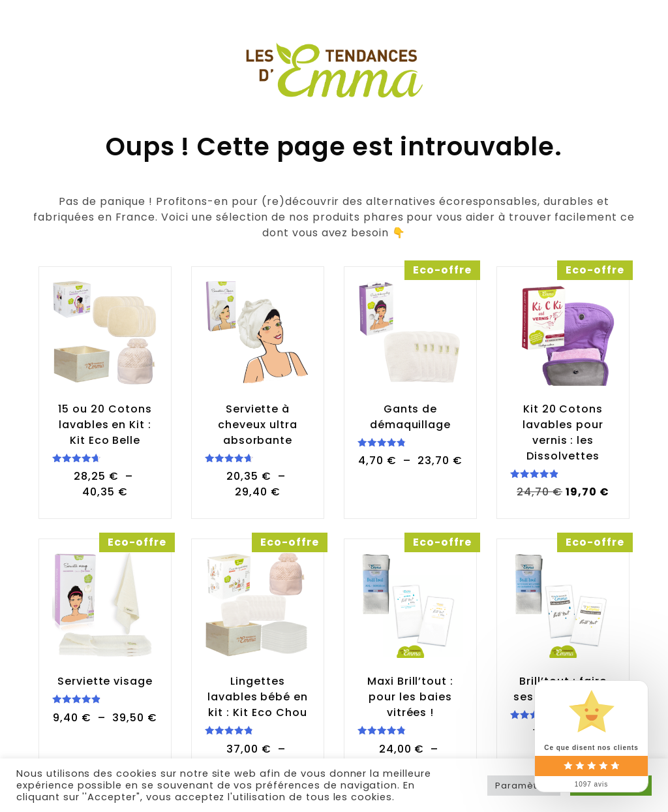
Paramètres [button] (524, 786)
